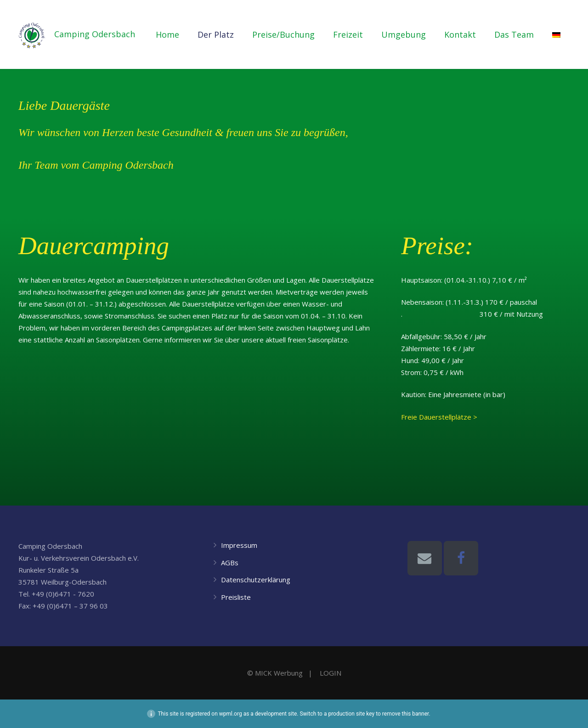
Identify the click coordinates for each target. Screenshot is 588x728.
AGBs (230, 563)
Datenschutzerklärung (256, 580)
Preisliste (236, 597)
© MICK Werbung (275, 673)
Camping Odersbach (105, 34)
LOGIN (331, 673)
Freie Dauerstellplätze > (439, 417)
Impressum (239, 545)
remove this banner (406, 714)
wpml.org (231, 714)
